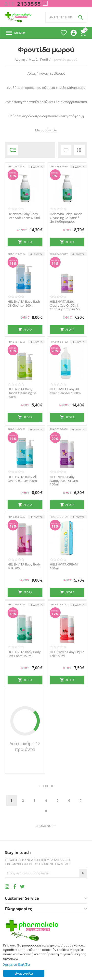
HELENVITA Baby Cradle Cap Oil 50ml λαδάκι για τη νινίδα (65, 306)
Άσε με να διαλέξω (17, 965)
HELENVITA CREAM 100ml (64, 566)
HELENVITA (36, 167)
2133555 (23, 4)
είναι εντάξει (24, 973)
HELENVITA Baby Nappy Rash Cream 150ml (64, 481)
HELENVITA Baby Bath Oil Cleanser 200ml (24, 304)
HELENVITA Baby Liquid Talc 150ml (67, 654)
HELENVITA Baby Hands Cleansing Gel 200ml (22, 393)
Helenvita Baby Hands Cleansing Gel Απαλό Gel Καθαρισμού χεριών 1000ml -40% (66, 218)
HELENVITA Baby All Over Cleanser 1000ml (66, 391)
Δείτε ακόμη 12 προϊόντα (25, 746)
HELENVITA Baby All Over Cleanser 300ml (23, 479)
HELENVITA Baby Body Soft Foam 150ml (24, 654)
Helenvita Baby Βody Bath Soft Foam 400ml (24, 216)
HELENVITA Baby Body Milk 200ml (24, 566)
